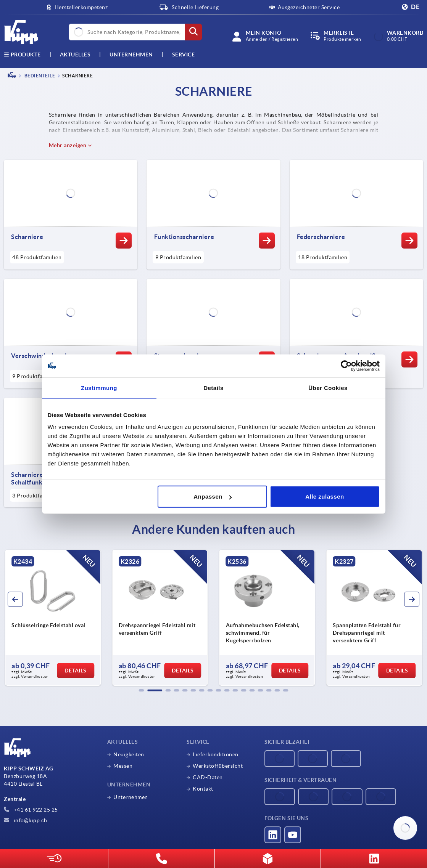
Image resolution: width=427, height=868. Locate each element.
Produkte (22, 55)
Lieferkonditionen (216, 754)
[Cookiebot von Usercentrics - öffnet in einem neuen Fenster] (346, 366)
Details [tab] (213, 387)
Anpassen (213, 497)
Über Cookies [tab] (328, 387)
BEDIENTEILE (39, 76)
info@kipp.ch (26, 820)
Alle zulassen (325, 497)
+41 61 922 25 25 (31, 810)
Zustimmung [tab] (99, 387)
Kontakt (203, 789)
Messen (123, 766)
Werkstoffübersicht (218, 766)
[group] (53, 618)
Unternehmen (131, 55)
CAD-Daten (208, 777)
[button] (142, 690)
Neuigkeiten (129, 754)
